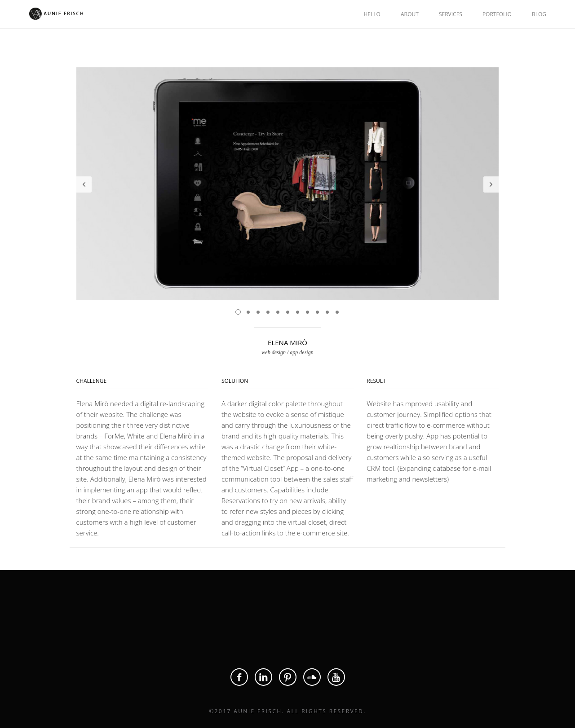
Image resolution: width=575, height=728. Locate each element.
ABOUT (410, 14)
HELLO (372, 14)
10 (327, 312)
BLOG (539, 14)
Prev (84, 184)
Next (491, 184)
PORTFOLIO (497, 14)
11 (337, 312)
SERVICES (451, 14)
